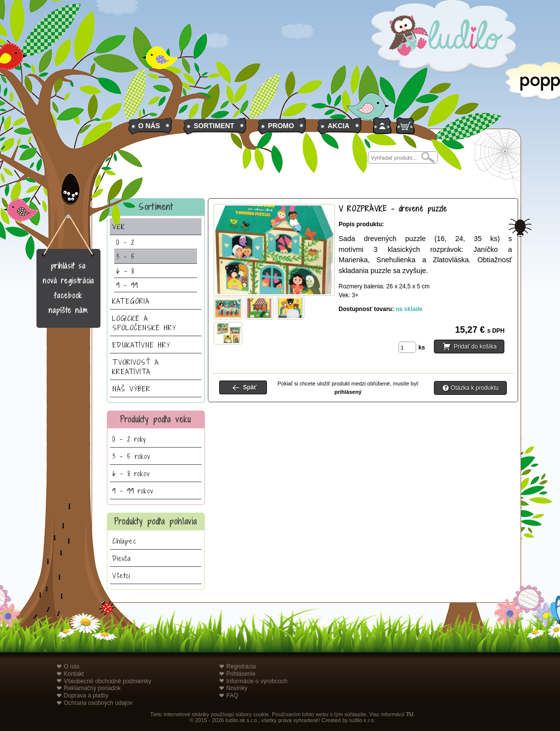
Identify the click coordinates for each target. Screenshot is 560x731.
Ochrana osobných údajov (98, 703)
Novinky (237, 688)
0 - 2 (125, 242)
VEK (119, 226)
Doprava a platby (86, 696)
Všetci (121, 575)
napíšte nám (68, 310)
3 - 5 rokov (131, 456)
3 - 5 (126, 257)
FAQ (232, 696)
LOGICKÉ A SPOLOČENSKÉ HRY (144, 323)
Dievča (122, 558)
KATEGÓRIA (131, 301)
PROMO (281, 126)
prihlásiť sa (68, 266)
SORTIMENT (214, 126)
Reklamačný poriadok (92, 688)
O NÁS (149, 126)
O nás (72, 666)
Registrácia (241, 666)
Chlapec (124, 541)
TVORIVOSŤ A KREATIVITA (136, 367)
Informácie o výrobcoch (257, 681)
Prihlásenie (241, 674)
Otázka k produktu (475, 388)
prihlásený (348, 392)
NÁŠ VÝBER (132, 389)
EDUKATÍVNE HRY (141, 345)
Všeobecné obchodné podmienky (108, 681)
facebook (68, 296)
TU (410, 714)
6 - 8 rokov (131, 473)
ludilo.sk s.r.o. (242, 720)
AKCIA (338, 126)
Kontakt (74, 674)
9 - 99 (127, 285)
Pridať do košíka (475, 347)
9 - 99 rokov (133, 491)
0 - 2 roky (129, 439)
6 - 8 (125, 271)
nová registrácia (68, 281)
